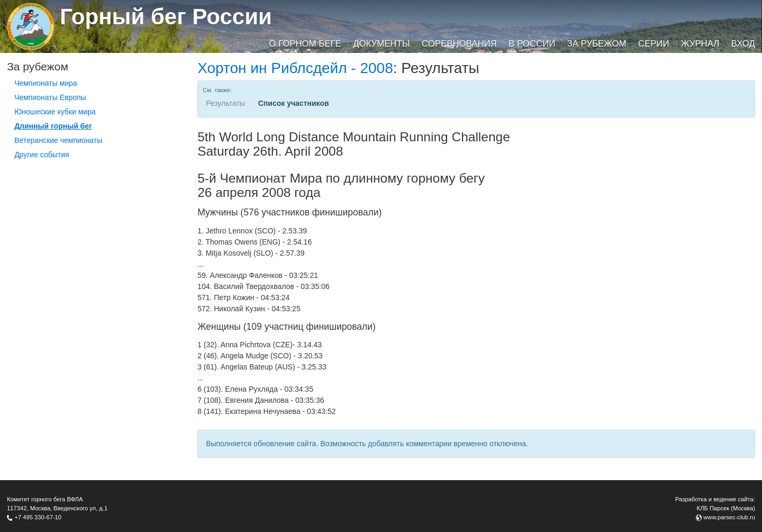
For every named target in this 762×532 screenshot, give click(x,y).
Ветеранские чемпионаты (58, 140)
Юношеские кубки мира (55, 112)
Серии (654, 44)
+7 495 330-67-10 (38, 517)
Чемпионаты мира (46, 83)
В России (532, 44)
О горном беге (305, 44)
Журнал (700, 44)
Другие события (42, 155)
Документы (381, 44)
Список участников (294, 103)
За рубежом (597, 44)
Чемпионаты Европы (50, 97)
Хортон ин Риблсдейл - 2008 (295, 68)
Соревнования (459, 44)
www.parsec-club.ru (729, 517)
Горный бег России (166, 17)
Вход (743, 44)
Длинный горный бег (53, 126)
